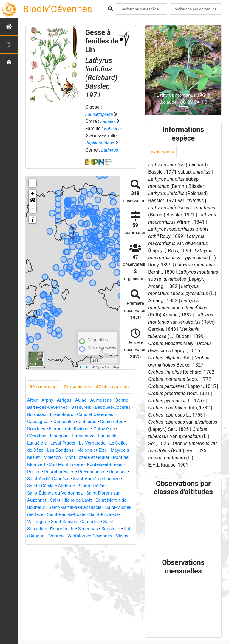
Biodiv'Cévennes (58, 9)
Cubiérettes (39, 442)
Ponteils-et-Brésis (46, 485)
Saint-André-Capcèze (103, 492)
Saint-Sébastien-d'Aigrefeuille (82, 542)
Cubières (114, 435)
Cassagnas (63, 435)
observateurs (47, 400)
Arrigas (65, 414)
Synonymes (163, 152)
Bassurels (86, 421)
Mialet (59, 471)
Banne (125, 414)
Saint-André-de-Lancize (52, 499)
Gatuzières (38, 449)
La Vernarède (119, 457)
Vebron (113, 549)
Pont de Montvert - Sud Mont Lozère (83, 478)
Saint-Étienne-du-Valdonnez (89, 507)
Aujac (83, 414)
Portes (75, 485)
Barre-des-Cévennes (51, 421)
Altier (33, 414)
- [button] (33, 209)
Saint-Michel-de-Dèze (75, 528)
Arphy (48, 414)
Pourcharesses (101, 485)
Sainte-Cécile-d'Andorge (105, 499)
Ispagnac (87, 449)
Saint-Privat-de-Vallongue (70, 535)
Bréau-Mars (84, 428)
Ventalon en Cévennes (51, 557)
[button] (33, 201)
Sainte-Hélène (42, 507)
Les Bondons (84, 464)
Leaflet (85, 367)
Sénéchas (37, 549)
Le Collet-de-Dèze (48, 464)
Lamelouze (112, 449)
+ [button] (33, 194)
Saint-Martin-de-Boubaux (53, 521)
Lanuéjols (37, 457)
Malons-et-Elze (117, 464)
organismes (79, 387)
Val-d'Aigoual (89, 549)
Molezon (79, 471)
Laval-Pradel (88, 457)
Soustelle (61, 549)
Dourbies (65, 442)
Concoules (90, 435)
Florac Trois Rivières (99, 442)
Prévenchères (41, 492)
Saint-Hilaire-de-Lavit (97, 514)
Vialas (84, 557)
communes (45, 387)
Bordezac (58, 428)
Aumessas (104, 414)
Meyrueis (39, 471)
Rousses (69, 492)
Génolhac (63, 449)
